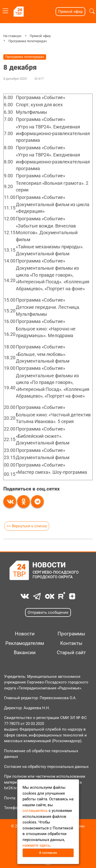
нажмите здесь (36, 845)
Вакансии (25, 653)
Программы (71, 634)
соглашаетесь (35, 811)
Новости (25, 634)
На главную (12, 36)
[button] (92, 11)
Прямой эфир (70, 12)
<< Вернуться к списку (27, 526)
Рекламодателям (25, 643)
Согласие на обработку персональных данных (46, 767)
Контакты (71, 643)
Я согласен (48, 853)
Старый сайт (71, 653)
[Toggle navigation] (5, 10)
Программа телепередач (28, 41)
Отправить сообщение (48, 612)
